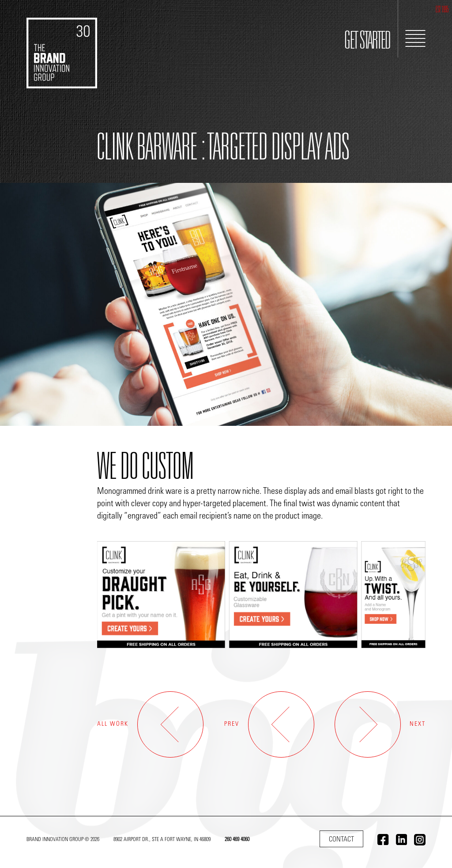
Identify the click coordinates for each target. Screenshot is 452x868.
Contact (341, 840)
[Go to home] (62, 44)
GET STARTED (367, 42)
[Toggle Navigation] (415, 38)
